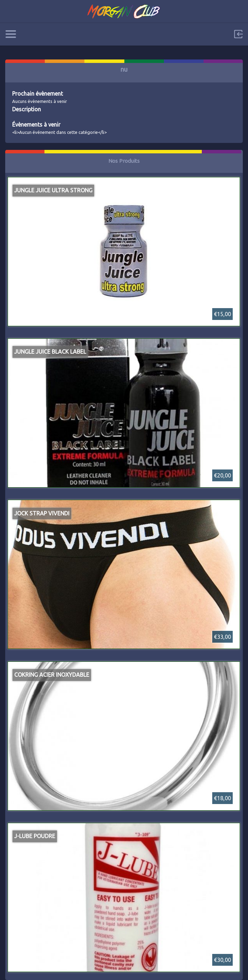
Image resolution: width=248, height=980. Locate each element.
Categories (11, 34)
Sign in (238, 34)
